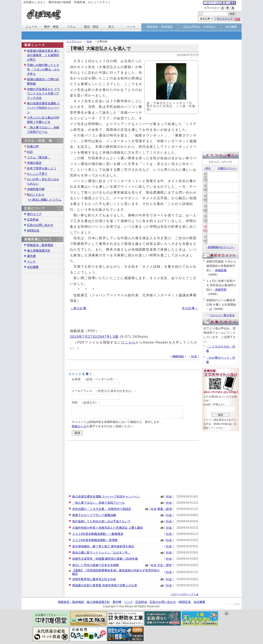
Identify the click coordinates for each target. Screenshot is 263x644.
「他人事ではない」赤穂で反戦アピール (98, 503)
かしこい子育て (37, 174)
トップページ (74, 41)
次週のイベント (228, 168)
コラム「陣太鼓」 (39, 157)
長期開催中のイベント (221, 247)
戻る (207, 168)
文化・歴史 (165, 565)
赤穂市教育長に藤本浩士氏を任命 (94, 579)
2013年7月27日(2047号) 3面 (94, 337)
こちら (130, 342)
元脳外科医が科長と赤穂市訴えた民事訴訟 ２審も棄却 (108, 528)
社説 (30, 152)
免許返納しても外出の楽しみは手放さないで (101, 521)
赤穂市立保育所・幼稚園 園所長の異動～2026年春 (105, 559)
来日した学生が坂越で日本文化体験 (96, 565)
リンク (31, 262)
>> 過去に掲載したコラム (45, 200)
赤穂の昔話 (34, 163)
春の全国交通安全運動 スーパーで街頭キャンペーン (106, 497)
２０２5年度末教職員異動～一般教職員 (98, 534)
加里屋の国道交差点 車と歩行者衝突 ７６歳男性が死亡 (43, 55)
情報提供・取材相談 (40, 245)
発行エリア (34, 214)
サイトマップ (225, 19)
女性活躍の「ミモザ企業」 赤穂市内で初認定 (102, 509)
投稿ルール (79, 426)
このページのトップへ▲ (184, 594)
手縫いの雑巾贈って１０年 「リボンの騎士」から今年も (43, 69)
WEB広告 (33, 231)
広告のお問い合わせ (40, 225)
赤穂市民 (221, 290)
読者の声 (33, 146)
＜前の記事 (78, 308)
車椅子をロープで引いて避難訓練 (94, 515)
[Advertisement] (133, 467)
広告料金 (33, 220)
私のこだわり (36, 195)
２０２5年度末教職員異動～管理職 (95, 540)
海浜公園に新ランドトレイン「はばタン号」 (101, 553)
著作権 (31, 256)
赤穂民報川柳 (36, 189)
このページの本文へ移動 (220, 3)
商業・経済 (165, 509)
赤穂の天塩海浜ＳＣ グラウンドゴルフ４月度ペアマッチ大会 (43, 93)
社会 (89, 41)
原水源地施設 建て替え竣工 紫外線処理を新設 (103, 546)
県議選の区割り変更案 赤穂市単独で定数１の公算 (105, 585)
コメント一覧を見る (221, 315)
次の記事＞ (190, 308)
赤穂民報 (221, 270)
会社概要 (33, 267)
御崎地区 (178, 356)
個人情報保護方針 (39, 251)
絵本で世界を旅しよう (42, 168)
